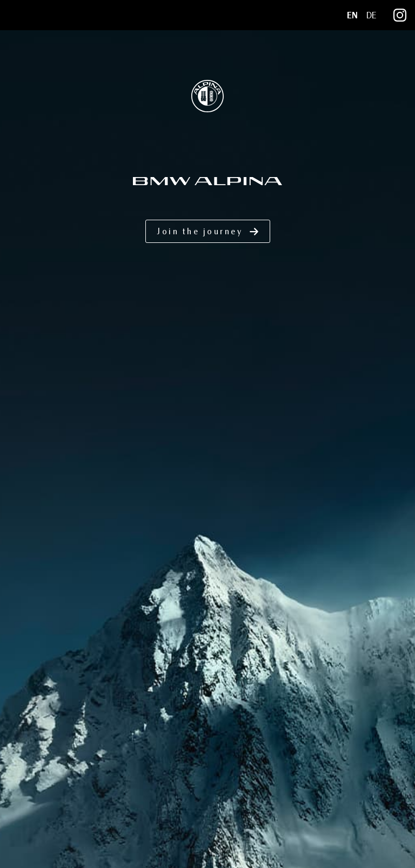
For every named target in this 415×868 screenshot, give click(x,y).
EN (352, 15)
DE (371, 15)
